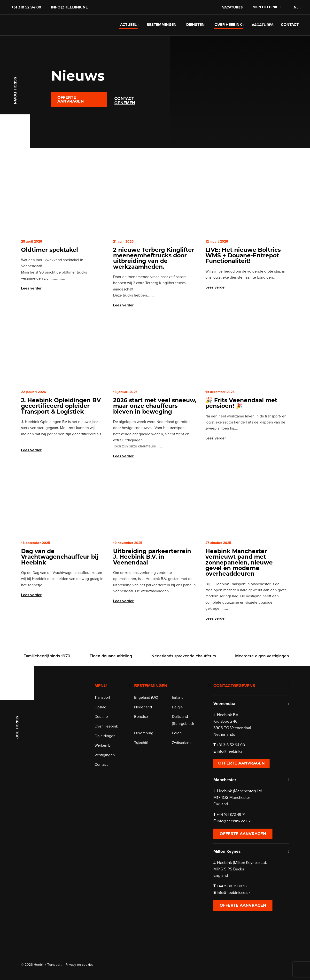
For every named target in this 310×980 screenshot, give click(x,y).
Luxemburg (145, 764)
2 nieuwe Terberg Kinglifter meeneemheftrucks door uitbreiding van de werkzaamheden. (154, 271)
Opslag (101, 738)
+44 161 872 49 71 (234, 846)
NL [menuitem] (296, 7)
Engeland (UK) (148, 729)
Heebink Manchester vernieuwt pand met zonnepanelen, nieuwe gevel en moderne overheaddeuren (239, 575)
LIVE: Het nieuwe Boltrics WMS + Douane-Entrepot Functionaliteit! (243, 268)
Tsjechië (143, 774)
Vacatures (232, 7)
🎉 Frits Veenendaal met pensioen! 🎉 (241, 416)
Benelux (143, 748)
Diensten (195, 31)
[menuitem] (295, 7)
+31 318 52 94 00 (26, 7)
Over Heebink (228, 31)
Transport (103, 729)
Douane (102, 748)
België (177, 738)
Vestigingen (106, 786)
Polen (177, 764)
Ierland (178, 729)
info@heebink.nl (69, 7)
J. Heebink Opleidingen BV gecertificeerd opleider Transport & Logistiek (61, 419)
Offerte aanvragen (71, 112)
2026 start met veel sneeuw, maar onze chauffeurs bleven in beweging (155, 419)
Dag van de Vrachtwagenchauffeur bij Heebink (60, 570)
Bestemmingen (162, 31)
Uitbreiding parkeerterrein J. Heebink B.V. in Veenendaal (152, 570)
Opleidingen (106, 767)
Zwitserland (182, 774)
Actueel (128, 31)
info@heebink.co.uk (237, 852)
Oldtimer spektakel (50, 263)
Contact (290, 31)
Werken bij (104, 777)
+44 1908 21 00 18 (235, 917)
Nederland (145, 738)
